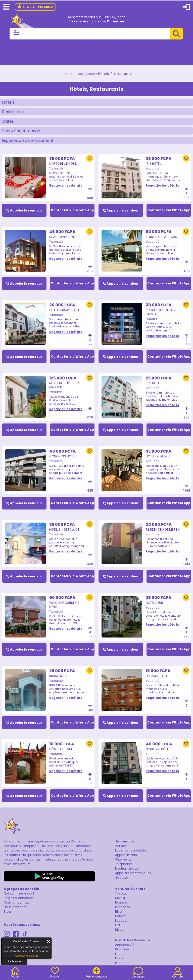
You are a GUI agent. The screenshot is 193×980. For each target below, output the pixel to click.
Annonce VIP (125, 949)
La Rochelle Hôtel (63, 166)
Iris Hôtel (153, 166)
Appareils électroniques (133, 878)
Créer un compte (17, 907)
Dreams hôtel (157, 680)
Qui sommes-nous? (19, 898)
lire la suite (14, 961)
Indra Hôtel (58, 680)
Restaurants (14, 112)
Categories (86, 74)
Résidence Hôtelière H (163, 533)
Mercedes (123, 911)
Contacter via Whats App (72, 213)
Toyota (120, 898)
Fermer (49, 941)
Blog (7, 916)
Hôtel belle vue (61, 753)
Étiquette (122, 958)
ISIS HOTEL (153, 386)
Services (122, 882)
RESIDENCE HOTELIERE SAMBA (161, 315)
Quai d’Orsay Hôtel (64, 313)
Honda (120, 921)
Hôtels (9, 102)
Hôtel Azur (154, 606)
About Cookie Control (7, 943)
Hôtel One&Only (158, 460)
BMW (119, 916)
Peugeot (121, 925)
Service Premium (35, 7)
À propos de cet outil (26, 956)
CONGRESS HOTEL (62, 460)
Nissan (120, 934)
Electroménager (127, 873)
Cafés (8, 122)
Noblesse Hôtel (158, 753)
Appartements (126, 859)
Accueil (67, 74)
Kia (117, 930)
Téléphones (124, 868)
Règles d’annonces (19, 902)
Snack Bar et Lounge (22, 132)
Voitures (121, 850)
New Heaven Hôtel (63, 239)
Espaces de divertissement (29, 142)
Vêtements (123, 864)
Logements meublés (131, 855)
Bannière (122, 954)
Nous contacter (16, 911)
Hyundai (122, 907)
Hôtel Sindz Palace (64, 533)
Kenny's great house (162, 239)
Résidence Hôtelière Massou (65, 388)
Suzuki (120, 902)
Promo (120, 963)
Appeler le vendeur (26, 213)
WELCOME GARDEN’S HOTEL (64, 608)
